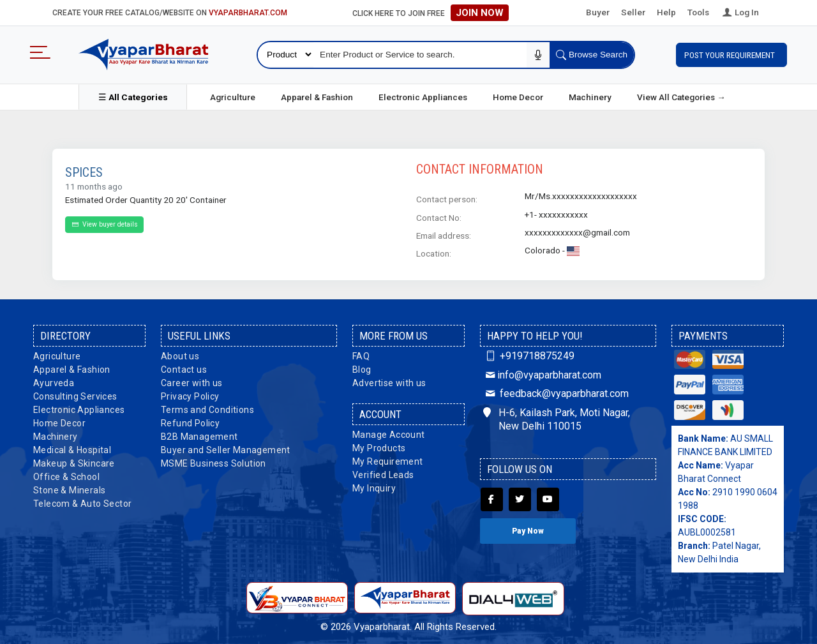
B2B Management (199, 435)
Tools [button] (698, 12)
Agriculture (233, 95)
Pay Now (528, 529)
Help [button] (666, 12)
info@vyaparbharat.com (542, 372)
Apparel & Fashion (317, 95)
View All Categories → (681, 95)
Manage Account (389, 433)
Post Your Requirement (731, 54)
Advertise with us (389, 381)
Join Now (480, 13)
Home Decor (518, 95)
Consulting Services (75, 394)
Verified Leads (383, 473)
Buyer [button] (598, 12)
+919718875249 (529, 354)
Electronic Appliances (423, 95)
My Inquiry (374, 486)
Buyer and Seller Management (226, 448)
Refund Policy (190, 421)
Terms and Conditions (207, 408)
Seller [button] (633, 12)
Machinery (590, 95)
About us (180, 354)
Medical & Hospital (72, 448)
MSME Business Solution (214, 461)
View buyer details (104, 222)
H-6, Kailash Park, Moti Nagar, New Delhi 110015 (557, 417)
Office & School (66, 475)
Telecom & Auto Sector (82, 502)
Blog (362, 368)
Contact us (184, 368)
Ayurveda (54, 381)
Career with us (192, 381)
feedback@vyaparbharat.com (556, 392)
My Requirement (388, 460)
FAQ (361, 354)
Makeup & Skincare (74, 461)
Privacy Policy (190, 394)
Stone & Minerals (69, 488)
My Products (379, 446)
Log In (740, 12)
